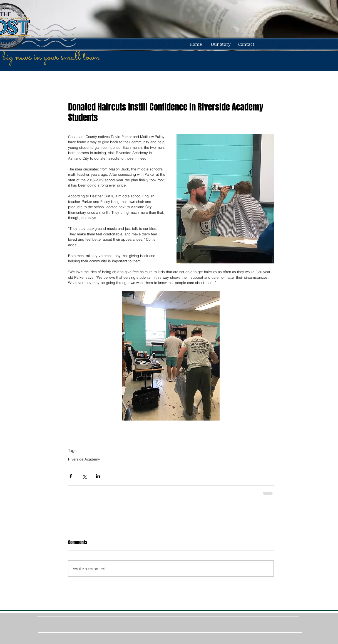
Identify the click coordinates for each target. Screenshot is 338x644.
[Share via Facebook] (71, 476)
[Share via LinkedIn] (98, 476)
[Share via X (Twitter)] (84, 476)
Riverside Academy (84, 459)
